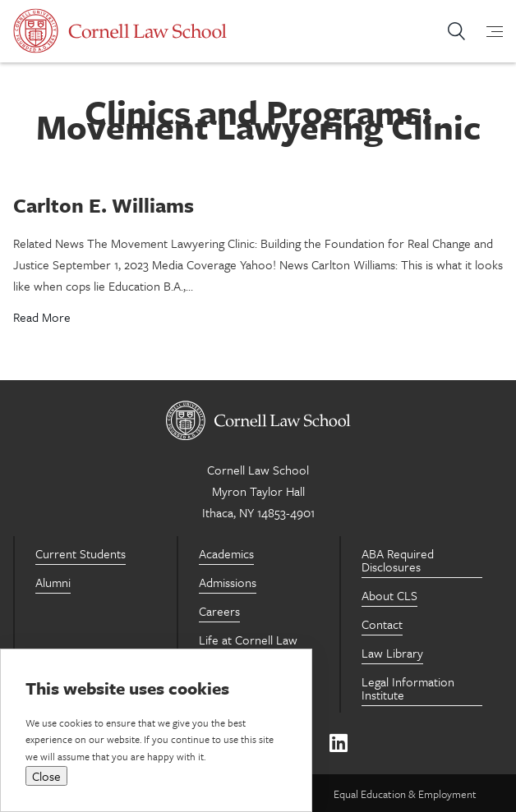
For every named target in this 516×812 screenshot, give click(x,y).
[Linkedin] (338, 743)
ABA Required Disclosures (398, 560)
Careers (219, 611)
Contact (382, 624)
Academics (226, 553)
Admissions (228, 582)
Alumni (53, 582)
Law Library (392, 653)
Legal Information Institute (408, 688)
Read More (42, 317)
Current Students (81, 553)
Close (46, 776)
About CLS (389, 595)
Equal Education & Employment (405, 794)
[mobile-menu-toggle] (485, 31)
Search (456, 31)
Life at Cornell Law (248, 640)
